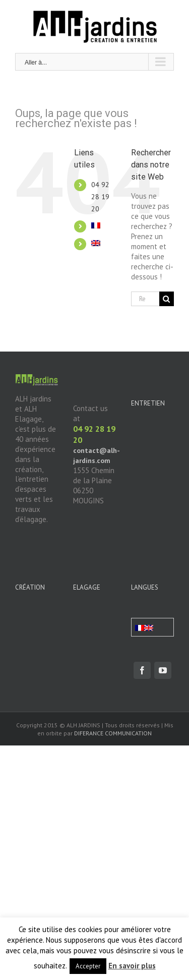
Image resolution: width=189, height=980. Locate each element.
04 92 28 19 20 (100, 197)
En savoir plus (132, 966)
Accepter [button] (88, 966)
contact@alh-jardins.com (97, 455)
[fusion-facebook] (142, 670)
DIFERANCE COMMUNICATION (113, 733)
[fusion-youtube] (163, 670)
